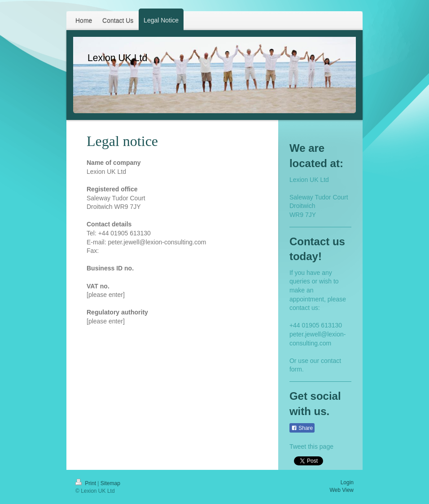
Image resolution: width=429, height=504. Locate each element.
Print (86, 483)
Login (347, 482)
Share (302, 428)
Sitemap (110, 483)
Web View (341, 490)
